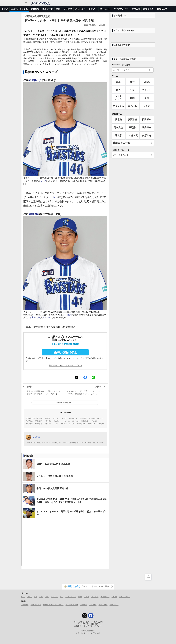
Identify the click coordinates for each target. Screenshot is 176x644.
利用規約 (94, 624)
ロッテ (147, 106)
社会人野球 (103, 605)
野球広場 (136, 9)
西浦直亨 (39, 421)
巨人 (56, 197)
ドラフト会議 (36, 605)
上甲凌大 (30, 421)
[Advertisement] (65, 543)
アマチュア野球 (72, 605)
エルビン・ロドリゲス (72, 421)
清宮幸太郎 (35, 318)
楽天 (147, 98)
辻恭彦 (118, 135)
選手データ (48, 9)
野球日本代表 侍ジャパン (53, 605)
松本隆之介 (35, 80)
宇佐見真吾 (82, 424)
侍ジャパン (105, 9)
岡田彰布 (147, 119)
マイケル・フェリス (68, 424)
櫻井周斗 (34, 214)
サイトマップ (83, 624)
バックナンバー (121, 9)
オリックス (118, 106)
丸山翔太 (95, 421)
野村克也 (118, 127)
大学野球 (93, 605)
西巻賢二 (49, 421)
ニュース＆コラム (19, 9)
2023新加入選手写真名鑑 (35, 418)
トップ (5, 9)
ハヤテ (114, 597)
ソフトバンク (118, 98)
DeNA (44, 181)
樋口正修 (92, 424)
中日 (65, 418)
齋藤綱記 (30, 424)
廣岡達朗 (132, 119)
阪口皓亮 (85, 421)
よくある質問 (97, 622)
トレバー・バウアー (97, 418)
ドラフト (93, 9)
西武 (69, 315)
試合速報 (35, 9)
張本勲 (118, 119)
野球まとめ (148, 9)
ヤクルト (57, 418)
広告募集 (78, 626)
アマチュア (80, 9)
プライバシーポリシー (93, 626)
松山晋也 (39, 424)
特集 (58, 9)
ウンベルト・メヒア (52, 424)
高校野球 (84, 605)
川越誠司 (101, 424)
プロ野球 (68, 9)
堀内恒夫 (147, 127)
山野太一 (58, 421)
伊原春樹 (147, 135)
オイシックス (124, 597)
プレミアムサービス (82, 622)
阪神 (132, 82)
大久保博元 (132, 135)
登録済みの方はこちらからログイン (65, 365)
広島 (118, 82)
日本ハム (47, 318)
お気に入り (162, 9)
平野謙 (132, 127)
